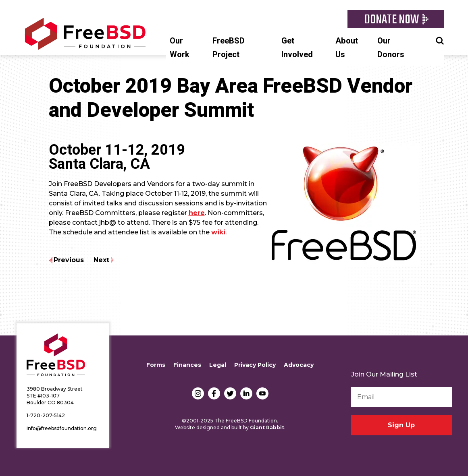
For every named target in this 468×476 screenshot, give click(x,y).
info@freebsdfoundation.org (62, 428)
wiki (218, 232)
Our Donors (391, 48)
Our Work (180, 48)
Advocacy (299, 365)
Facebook (214, 393)
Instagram (198, 393)
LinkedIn (246, 393)
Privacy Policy (255, 365)
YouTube (262, 393)
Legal (218, 365)
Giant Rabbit (267, 427)
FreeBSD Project (229, 48)
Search (440, 40)
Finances (187, 365)
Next (101, 260)
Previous (69, 260)
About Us (347, 48)
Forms (156, 365)
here (197, 213)
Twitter (230, 393)
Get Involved (297, 48)
